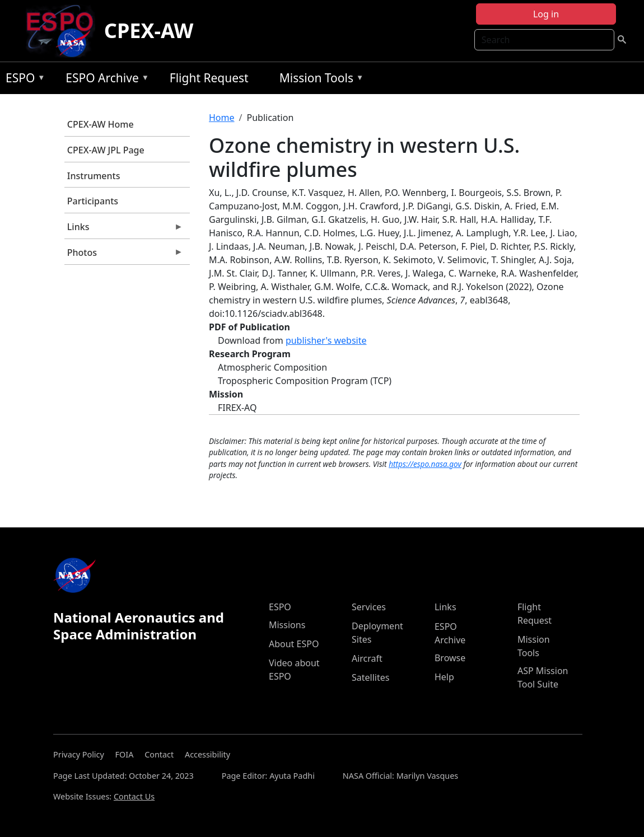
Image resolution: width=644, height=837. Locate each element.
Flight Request (209, 78)
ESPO (23, 80)
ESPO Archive (104, 80)
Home (222, 118)
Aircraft (367, 658)
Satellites (370, 677)
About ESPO (294, 644)
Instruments (94, 176)
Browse (450, 658)
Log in (546, 14)
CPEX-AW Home (101, 124)
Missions (287, 625)
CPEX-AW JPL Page (106, 150)
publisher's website (326, 340)
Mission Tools (319, 80)
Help (444, 677)
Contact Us (134, 796)
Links (124, 230)
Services (369, 607)
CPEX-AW (149, 31)
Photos (124, 255)
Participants (93, 201)
